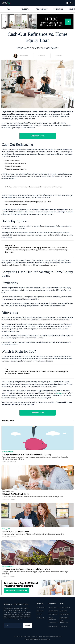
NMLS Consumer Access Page (42, 639)
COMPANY (40, 611)
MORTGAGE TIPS (53, 611)
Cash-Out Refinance (8, 491)
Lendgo (59, 393)
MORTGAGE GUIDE (54, 608)
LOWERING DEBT (53, 614)
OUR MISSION (41, 608)
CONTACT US (41, 618)
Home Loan (25, 9)
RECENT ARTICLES (65, 608)
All (8, 9)
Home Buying (58, 9)
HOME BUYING (64, 618)
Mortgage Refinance (8, 452)
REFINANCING (64, 626)
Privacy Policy (42, 637)
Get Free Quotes (37, 136)
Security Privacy (50, 637)
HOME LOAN (63, 611)
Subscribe (28, 625)
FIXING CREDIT (53, 623)
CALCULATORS (53, 626)
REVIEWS (40, 614)
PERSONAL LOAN (65, 614)
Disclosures (34, 637)
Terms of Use (26, 637)
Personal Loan (42, 9)
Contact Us (58, 637)
